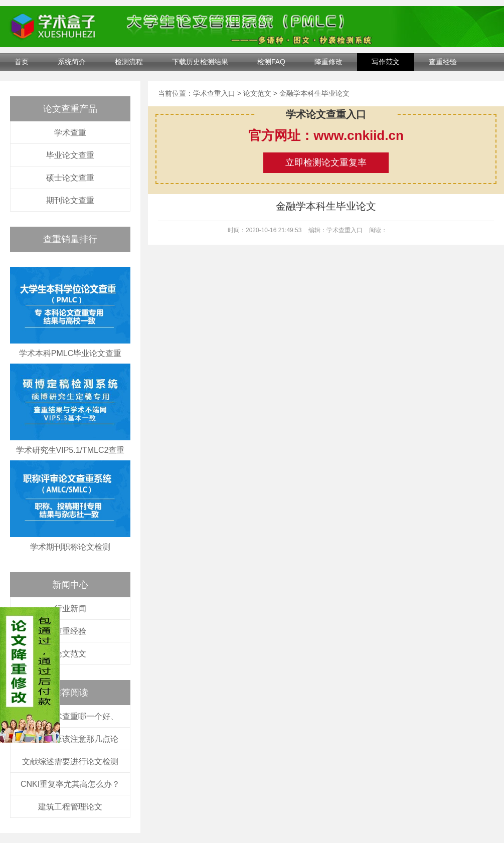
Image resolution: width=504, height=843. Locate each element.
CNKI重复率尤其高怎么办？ (70, 784)
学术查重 (70, 133)
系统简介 (72, 62)
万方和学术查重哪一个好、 (70, 716)
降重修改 (328, 62)
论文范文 (70, 654)
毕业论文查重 (70, 155)
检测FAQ (271, 62)
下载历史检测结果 (200, 62)
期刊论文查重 (70, 200)
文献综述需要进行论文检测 (70, 762)
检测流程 (129, 62)
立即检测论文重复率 (326, 162)
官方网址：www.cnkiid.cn (326, 135)
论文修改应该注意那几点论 (70, 739)
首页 (22, 62)
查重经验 (443, 62)
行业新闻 (70, 609)
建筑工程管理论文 (70, 807)
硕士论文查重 (70, 178)
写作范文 (386, 62)
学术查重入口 (214, 93)
